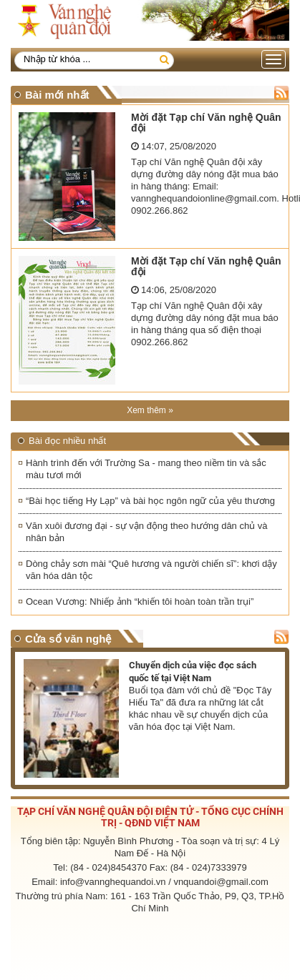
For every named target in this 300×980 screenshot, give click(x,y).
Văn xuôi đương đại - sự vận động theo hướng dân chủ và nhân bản (147, 532)
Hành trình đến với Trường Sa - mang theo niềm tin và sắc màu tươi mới (146, 469)
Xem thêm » (150, 410)
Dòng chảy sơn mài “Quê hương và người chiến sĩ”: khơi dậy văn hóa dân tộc (151, 570)
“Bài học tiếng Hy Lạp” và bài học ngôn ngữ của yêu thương (150, 501)
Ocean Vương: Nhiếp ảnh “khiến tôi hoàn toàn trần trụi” (140, 602)
